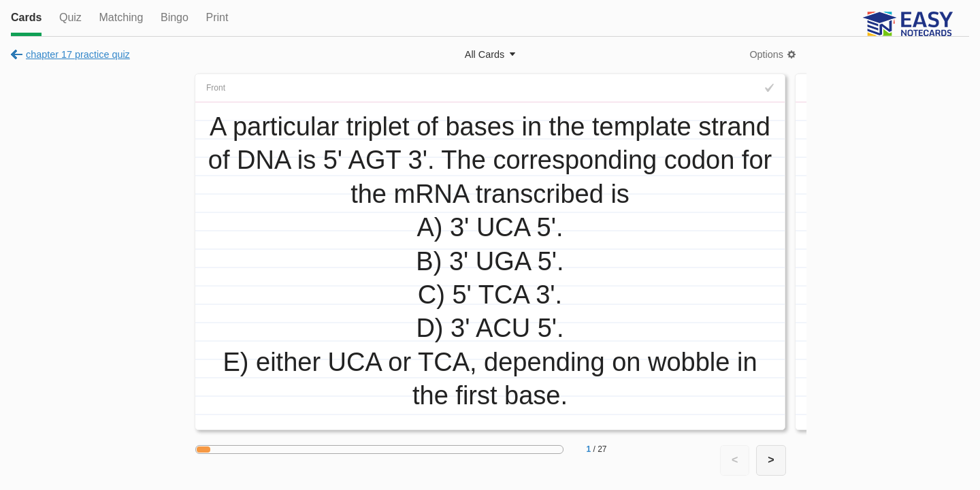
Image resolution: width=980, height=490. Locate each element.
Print (217, 17)
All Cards (485, 54)
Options (766, 54)
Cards (26, 17)
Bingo (175, 17)
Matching (121, 17)
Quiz (70, 17)
